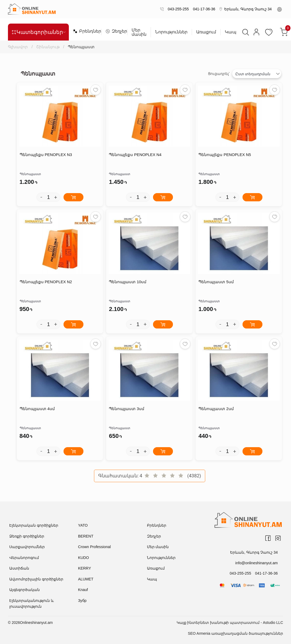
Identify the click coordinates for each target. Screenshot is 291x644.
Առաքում (206, 32)
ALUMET (86, 579)
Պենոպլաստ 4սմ (37, 409)
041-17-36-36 (203, 9)
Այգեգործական (24, 590)
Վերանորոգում (24, 558)
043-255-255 (177, 9)
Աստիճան (19, 568)
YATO (83, 525)
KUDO (83, 558)
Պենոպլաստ (82, 47)
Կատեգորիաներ (38, 32)
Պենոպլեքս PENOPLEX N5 (225, 155)
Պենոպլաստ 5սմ (216, 282)
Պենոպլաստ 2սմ (216, 409)
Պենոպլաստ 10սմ (128, 282)
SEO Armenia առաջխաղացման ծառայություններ (235, 633)
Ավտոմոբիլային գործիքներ (36, 579)
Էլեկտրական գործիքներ (34, 525)
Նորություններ (171, 32)
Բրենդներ (85, 31)
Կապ (231, 32)
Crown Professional (94, 547)
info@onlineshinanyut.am (257, 563)
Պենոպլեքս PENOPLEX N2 (46, 282)
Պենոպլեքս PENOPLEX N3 (46, 155)
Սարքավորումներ (27, 547)
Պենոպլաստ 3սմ (127, 409)
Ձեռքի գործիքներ (27, 536)
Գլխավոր (18, 47)
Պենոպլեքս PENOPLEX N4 (135, 155)
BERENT (86, 536)
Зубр (82, 601)
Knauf (83, 590)
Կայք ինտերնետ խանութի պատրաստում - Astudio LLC (230, 623)
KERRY (84, 568)
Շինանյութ (48, 47)
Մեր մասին (139, 32)
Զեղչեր (114, 31)
